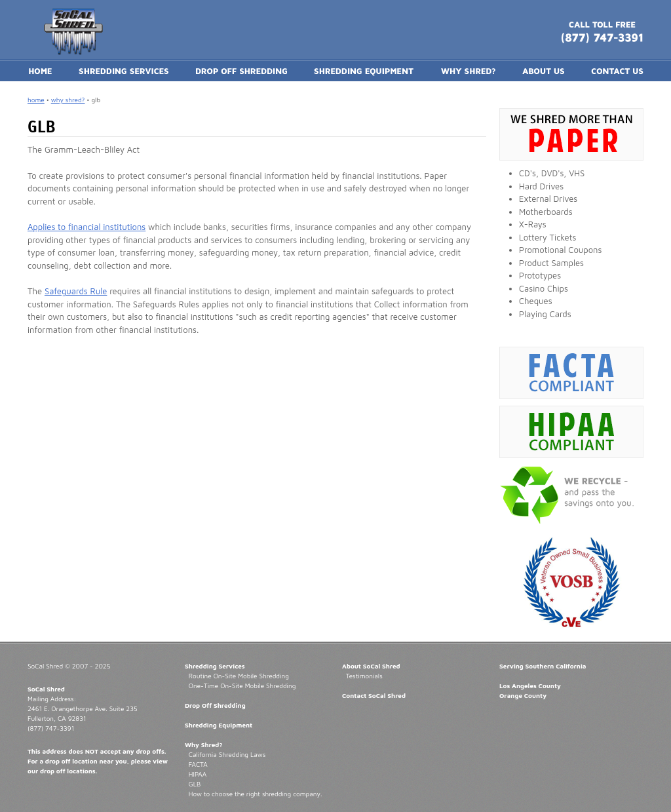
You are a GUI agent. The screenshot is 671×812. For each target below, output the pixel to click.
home (36, 100)
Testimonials (364, 676)
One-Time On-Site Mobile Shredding (242, 686)
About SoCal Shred (371, 666)
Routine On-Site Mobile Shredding (239, 676)
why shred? (68, 100)
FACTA (198, 764)
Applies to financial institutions (86, 227)
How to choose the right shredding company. (256, 794)
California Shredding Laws (227, 754)
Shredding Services (215, 666)
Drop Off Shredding (215, 705)
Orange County (523, 695)
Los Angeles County (530, 686)
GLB (195, 784)
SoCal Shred (46, 689)
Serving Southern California (543, 666)
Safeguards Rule (76, 291)
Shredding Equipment (219, 725)
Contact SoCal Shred (374, 695)
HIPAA (198, 774)
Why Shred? (204, 744)
